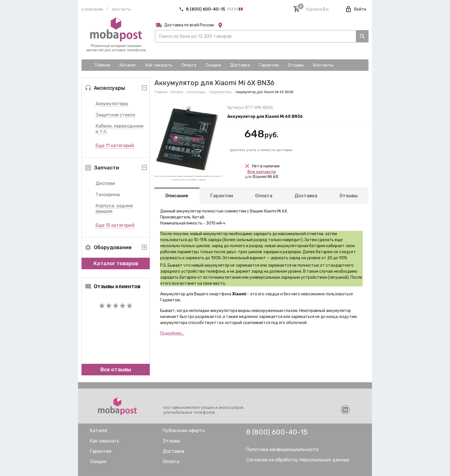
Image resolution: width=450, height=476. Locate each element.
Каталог (177, 92)
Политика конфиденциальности (282, 449)
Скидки (98, 462)
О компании (92, 9)
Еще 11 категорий (115, 146)
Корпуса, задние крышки (114, 208)
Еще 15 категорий (115, 225)
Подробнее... (172, 333)
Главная (161, 92)
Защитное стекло (115, 115)
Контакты (121, 9)
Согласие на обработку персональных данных (298, 460)
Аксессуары (196, 92)
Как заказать (104, 441)
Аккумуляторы (112, 104)
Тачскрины (108, 195)
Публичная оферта (184, 431)
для (262, 174)
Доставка (306, 196)
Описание (177, 196)
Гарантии (222, 196)
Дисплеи (105, 183)
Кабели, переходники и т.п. (120, 129)
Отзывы (349, 196)
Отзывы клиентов (113, 286)
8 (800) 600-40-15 (202, 9)
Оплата (264, 196)
